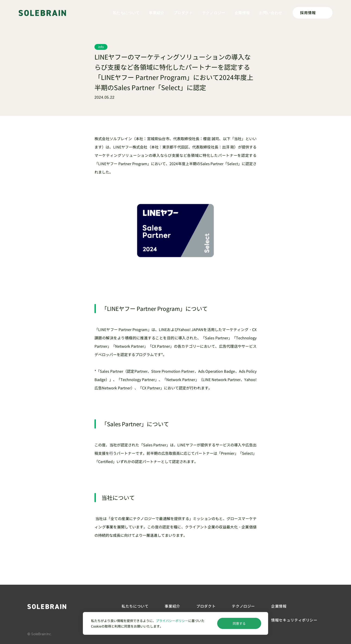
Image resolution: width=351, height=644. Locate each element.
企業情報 (242, 13)
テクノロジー (214, 13)
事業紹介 (157, 13)
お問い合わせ (271, 13)
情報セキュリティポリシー (294, 620)
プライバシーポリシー (172, 621)
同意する (239, 623)
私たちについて (126, 13)
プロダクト (183, 13)
